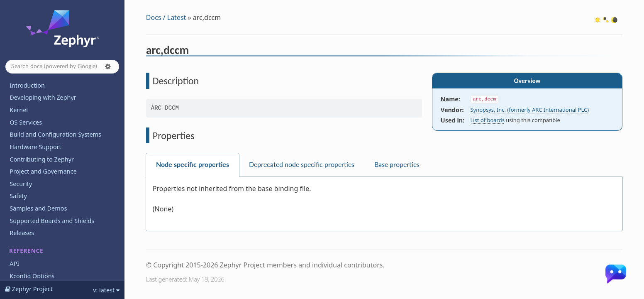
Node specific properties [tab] (193, 165)
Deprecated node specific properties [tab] (302, 165)
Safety (18, 196)
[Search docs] (62, 67)
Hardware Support (35, 147)
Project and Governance (43, 171)
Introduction (27, 85)
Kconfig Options (32, 276)
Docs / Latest (166, 17)
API (14, 263)
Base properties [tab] (397, 165)
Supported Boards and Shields (52, 221)
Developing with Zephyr (43, 97)
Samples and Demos (38, 208)
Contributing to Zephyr (42, 159)
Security (21, 184)
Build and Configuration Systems (55, 134)
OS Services (26, 122)
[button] (108, 66)
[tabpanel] (384, 204)
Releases (22, 233)
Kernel (19, 110)
